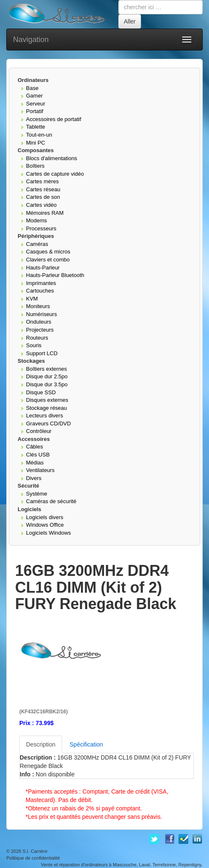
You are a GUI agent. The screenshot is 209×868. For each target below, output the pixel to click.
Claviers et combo (48, 260)
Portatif (35, 111)
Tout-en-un (39, 135)
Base (32, 88)
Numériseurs (42, 314)
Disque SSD (41, 392)
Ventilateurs (40, 470)
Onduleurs (39, 322)
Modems (37, 220)
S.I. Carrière (35, 851)
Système (37, 494)
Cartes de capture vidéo (55, 174)
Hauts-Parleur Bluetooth (55, 275)
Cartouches (40, 291)
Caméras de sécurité (51, 501)
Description (41, 744)
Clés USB (38, 455)
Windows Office (45, 525)
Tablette (36, 127)
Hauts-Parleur (43, 268)
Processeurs (41, 228)
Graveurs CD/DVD (48, 423)
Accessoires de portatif (54, 119)
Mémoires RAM (45, 213)
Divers (34, 478)
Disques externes (47, 400)
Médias (35, 463)
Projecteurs (40, 330)
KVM (32, 299)
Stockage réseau (47, 408)
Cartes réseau (43, 189)
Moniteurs (38, 306)
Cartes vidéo (41, 205)
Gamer (34, 96)
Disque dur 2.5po (47, 376)
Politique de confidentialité (33, 858)
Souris (34, 345)
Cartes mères (42, 181)
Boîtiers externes (47, 369)
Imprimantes (41, 283)
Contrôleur (39, 431)
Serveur (36, 104)
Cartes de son (43, 197)
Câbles (34, 447)
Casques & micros (48, 252)
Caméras (37, 244)
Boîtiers (35, 166)
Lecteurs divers (44, 416)
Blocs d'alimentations (52, 158)
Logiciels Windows (48, 533)
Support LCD (42, 353)
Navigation (31, 40)
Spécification (86, 744)
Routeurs (37, 338)
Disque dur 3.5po (47, 384)
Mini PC (36, 143)
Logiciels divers (45, 517)
